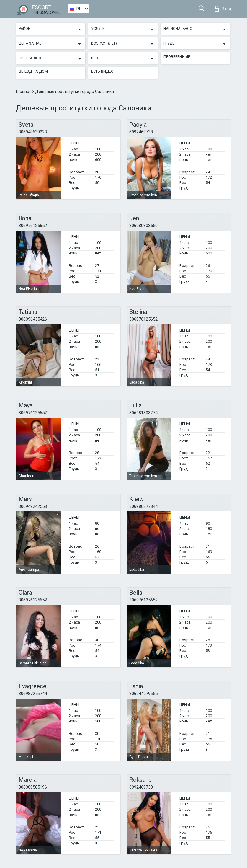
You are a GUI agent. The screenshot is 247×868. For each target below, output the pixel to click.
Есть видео (102, 71)
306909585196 (33, 787)
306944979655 (143, 694)
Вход (223, 9)
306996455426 (33, 319)
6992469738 (141, 132)
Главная (24, 92)
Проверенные (177, 57)
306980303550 (143, 226)
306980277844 (143, 506)
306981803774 (143, 413)
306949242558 (33, 506)
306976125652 (33, 226)
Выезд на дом (33, 71)
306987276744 (33, 694)
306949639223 (33, 132)
